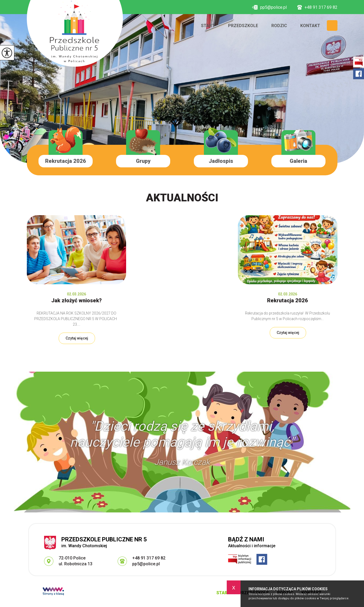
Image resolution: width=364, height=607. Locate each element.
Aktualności (182, 198)
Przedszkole (243, 26)
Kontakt (310, 26)
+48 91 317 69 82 (317, 7)
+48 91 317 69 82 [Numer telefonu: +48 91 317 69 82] (149, 558)
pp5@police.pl (269, 7)
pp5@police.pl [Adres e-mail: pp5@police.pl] (146, 564)
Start (208, 26)
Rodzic (279, 26)
